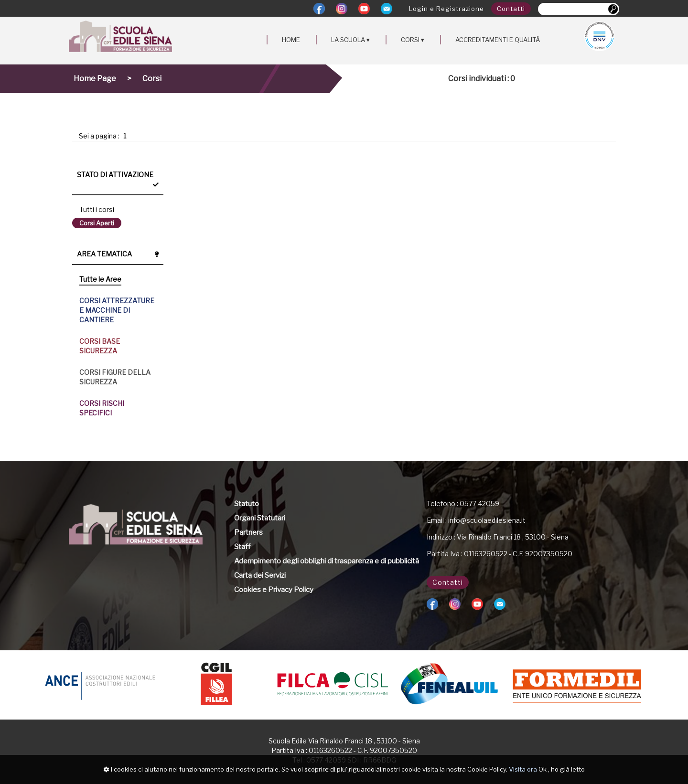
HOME (291, 40)
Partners (248, 532)
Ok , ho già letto (562, 769)
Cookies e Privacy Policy (274, 590)
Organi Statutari (260, 518)
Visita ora (523, 769)
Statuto (247, 504)
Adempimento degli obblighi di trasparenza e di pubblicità (327, 561)
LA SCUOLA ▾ (350, 40)
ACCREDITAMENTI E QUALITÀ (498, 40)
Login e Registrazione (446, 9)
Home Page (95, 79)
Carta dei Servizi (260, 575)
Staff (242, 547)
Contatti (511, 9)
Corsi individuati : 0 (482, 79)
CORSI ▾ (413, 40)
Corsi (152, 79)
